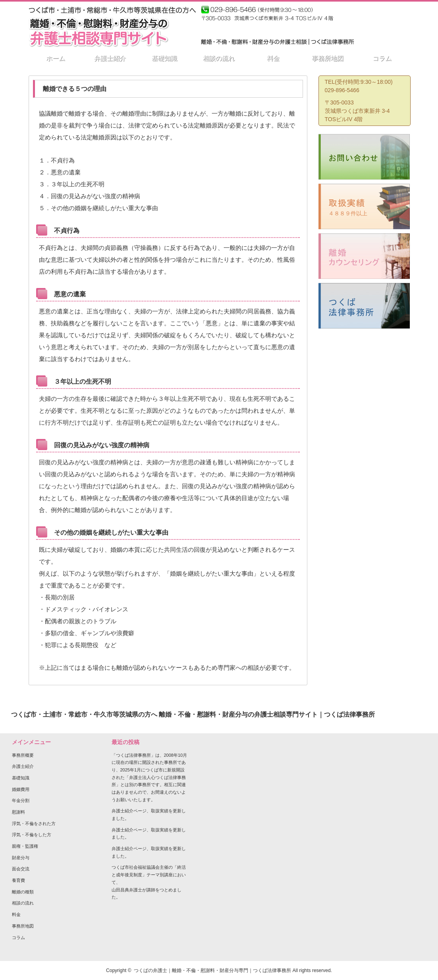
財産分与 (21, 858)
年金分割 (21, 800)
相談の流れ (23, 903)
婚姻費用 (21, 789)
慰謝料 (18, 812)
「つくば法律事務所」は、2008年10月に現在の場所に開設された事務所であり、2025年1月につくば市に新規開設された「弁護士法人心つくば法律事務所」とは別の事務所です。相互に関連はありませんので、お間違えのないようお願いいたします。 (150, 777)
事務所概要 (23, 755)
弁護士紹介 (23, 766)
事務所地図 (23, 926)
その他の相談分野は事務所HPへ (249, 30)
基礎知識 (21, 778)
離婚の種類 (23, 892)
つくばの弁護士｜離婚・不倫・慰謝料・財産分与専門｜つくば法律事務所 (212, 970)
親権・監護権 (25, 846)
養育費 (18, 880)
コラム (18, 937)
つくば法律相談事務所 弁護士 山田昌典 (373, 14)
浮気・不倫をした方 (32, 835)
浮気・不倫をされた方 (34, 823)
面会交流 (21, 869)
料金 (16, 914)
